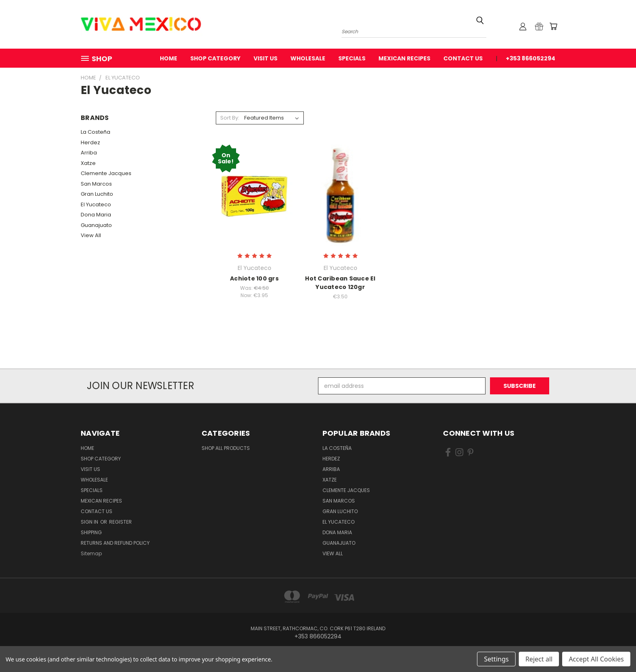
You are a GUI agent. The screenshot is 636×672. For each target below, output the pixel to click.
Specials (352, 58)
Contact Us (463, 58)
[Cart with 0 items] (553, 26)
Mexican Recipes (404, 58)
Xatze (88, 163)
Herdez (90, 142)
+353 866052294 (531, 58)
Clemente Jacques (106, 173)
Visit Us (265, 58)
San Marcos (96, 184)
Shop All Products (226, 448)
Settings (496, 659)
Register (120, 522)
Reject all (539, 659)
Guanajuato (96, 225)
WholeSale (308, 58)
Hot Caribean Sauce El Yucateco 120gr (340, 283)
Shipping (91, 532)
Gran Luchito (97, 194)
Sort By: (230, 118)
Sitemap (91, 553)
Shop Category (215, 58)
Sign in (90, 522)
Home (169, 58)
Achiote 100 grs (254, 278)
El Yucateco (96, 204)
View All (91, 235)
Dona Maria (96, 215)
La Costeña (96, 132)
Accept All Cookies (596, 659)
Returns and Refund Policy (115, 543)
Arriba (89, 153)
